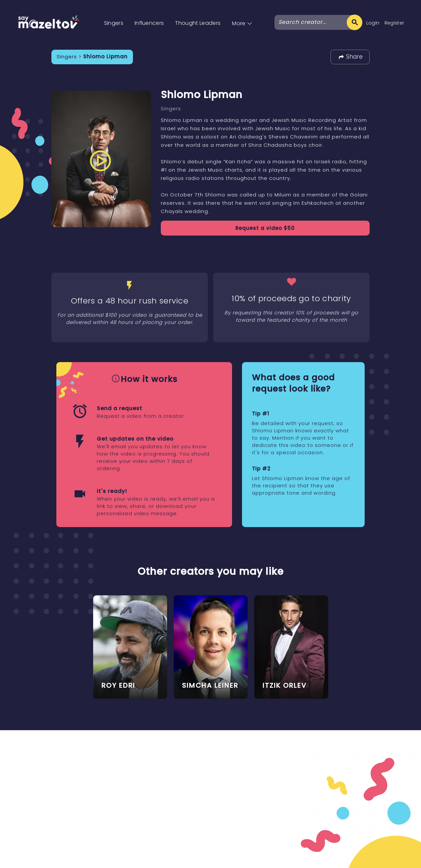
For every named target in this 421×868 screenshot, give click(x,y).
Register (394, 23)
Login (373, 23)
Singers (114, 23)
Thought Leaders (198, 23)
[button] (242, 16)
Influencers (149, 23)
